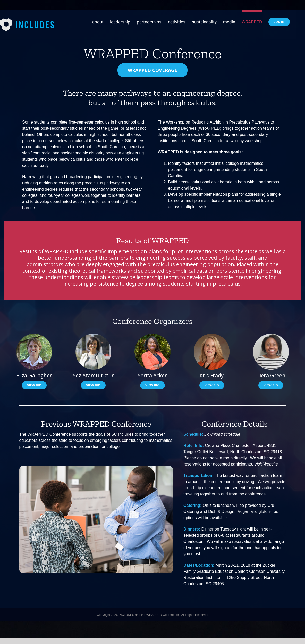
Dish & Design (221, 512)
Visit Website (266, 464)
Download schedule (222, 434)
